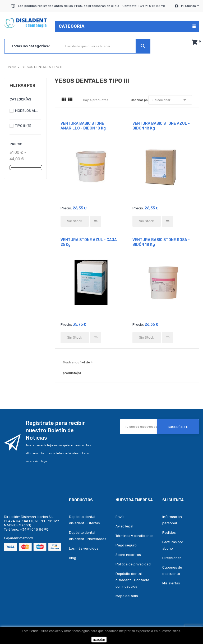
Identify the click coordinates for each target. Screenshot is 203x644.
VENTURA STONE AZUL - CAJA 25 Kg (89, 242)
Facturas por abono (173, 545)
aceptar (99, 640)
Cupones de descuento (172, 571)
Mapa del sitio (127, 596)
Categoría (72, 26)
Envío (120, 517)
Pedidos (169, 533)
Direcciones (172, 558)
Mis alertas (171, 583)
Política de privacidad (133, 564)
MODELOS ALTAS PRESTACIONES (27, 111)
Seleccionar (170, 100)
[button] (195, 42)
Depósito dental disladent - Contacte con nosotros (132, 580)
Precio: (66, 208)
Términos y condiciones (135, 536)
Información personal (172, 520)
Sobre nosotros (128, 555)
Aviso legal (124, 526)
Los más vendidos (84, 548)
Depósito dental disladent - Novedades (88, 536)
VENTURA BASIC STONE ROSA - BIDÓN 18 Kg (161, 242)
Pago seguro (126, 545)
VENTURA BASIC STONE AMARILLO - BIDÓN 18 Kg (83, 126)
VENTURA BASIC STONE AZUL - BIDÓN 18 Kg (161, 126)
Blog (73, 558)
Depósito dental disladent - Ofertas (84, 520)
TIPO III (23, 126)
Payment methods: (19, 538)
